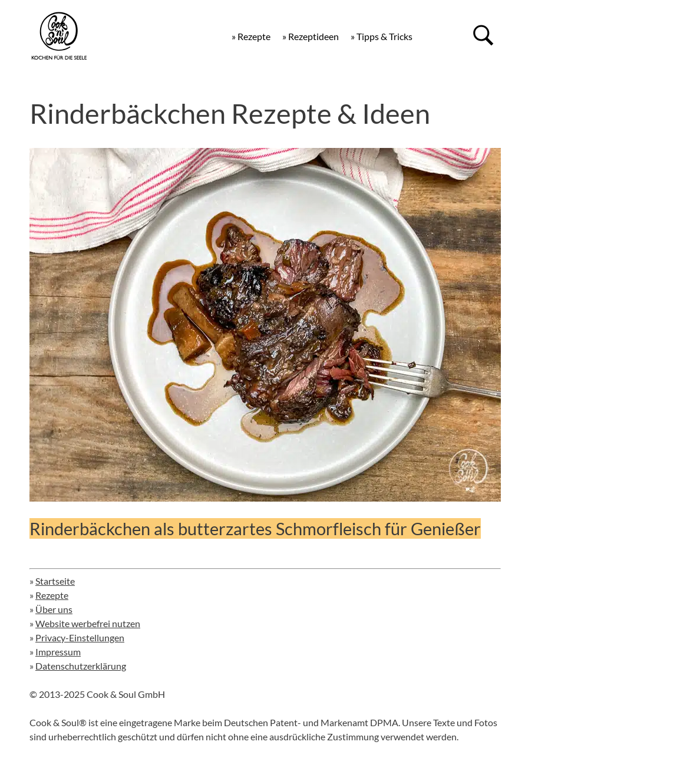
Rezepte (52, 595)
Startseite (55, 581)
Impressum (58, 652)
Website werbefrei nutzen (88, 623)
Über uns (54, 609)
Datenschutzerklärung (81, 666)
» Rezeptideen (311, 36)
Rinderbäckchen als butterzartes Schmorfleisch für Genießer (255, 528)
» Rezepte (251, 36)
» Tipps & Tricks (382, 36)
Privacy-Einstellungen (80, 637)
